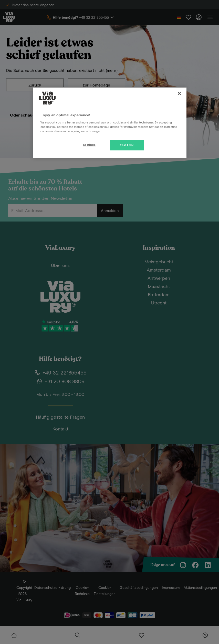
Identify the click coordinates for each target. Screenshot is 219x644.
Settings (89, 145)
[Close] (179, 93)
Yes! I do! (127, 145)
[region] (110, 123)
